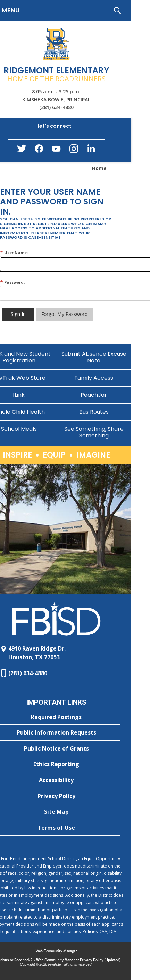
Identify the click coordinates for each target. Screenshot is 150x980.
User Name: (14, 253)
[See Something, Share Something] (94, 432)
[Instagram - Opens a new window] (74, 151)
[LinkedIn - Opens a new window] (91, 150)
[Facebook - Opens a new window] (39, 151)
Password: (12, 282)
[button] (117, 10)
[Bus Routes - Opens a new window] (94, 412)
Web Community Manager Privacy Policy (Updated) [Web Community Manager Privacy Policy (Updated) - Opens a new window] (79, 960)
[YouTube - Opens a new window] (56, 150)
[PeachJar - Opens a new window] (94, 395)
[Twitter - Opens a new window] (22, 150)
